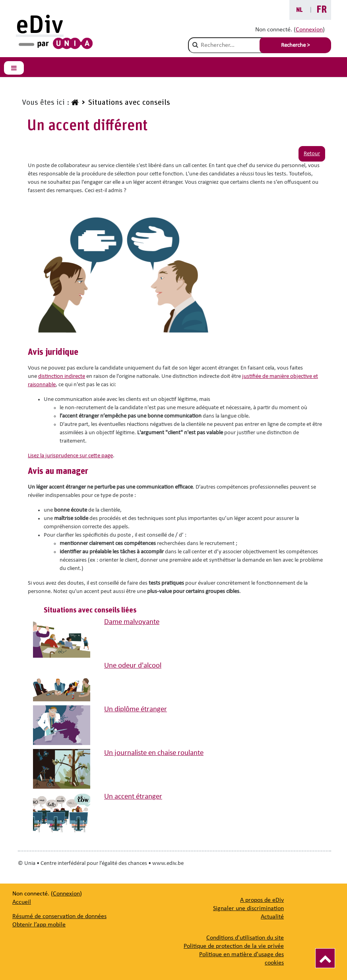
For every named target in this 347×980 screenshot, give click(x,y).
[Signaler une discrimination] (248, 909)
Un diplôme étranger (136, 709)
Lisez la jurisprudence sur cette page (70, 456)
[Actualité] (272, 917)
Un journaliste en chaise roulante (154, 753)
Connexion (309, 30)
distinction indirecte (62, 376)
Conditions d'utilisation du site (245, 938)
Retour (312, 154)
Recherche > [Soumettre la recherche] (295, 45)
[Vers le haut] (325, 958)
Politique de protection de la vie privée (234, 946)
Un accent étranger (133, 797)
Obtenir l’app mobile (39, 925)
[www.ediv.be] (74, 103)
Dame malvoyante (132, 622)
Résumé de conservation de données (59, 916)
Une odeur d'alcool (133, 666)
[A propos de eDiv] (262, 900)
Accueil (22, 902)
